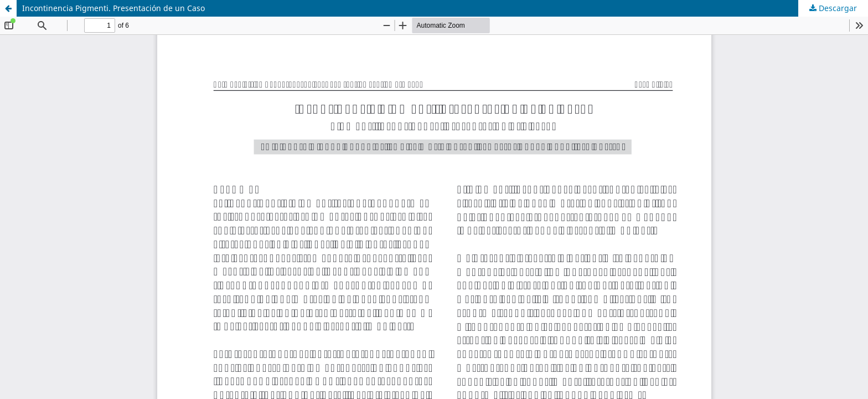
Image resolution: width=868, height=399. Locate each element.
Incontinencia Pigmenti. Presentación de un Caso (113, 8)
